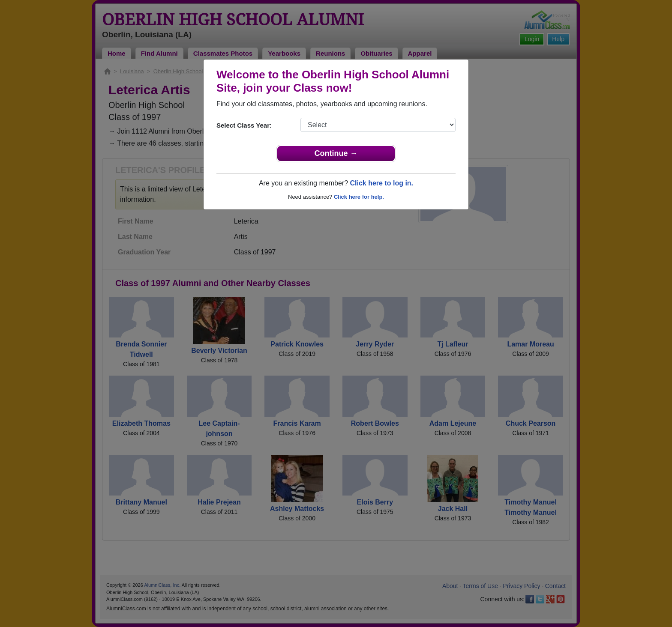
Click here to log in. (381, 183)
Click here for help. (359, 197)
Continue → (336, 153)
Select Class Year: (244, 125)
